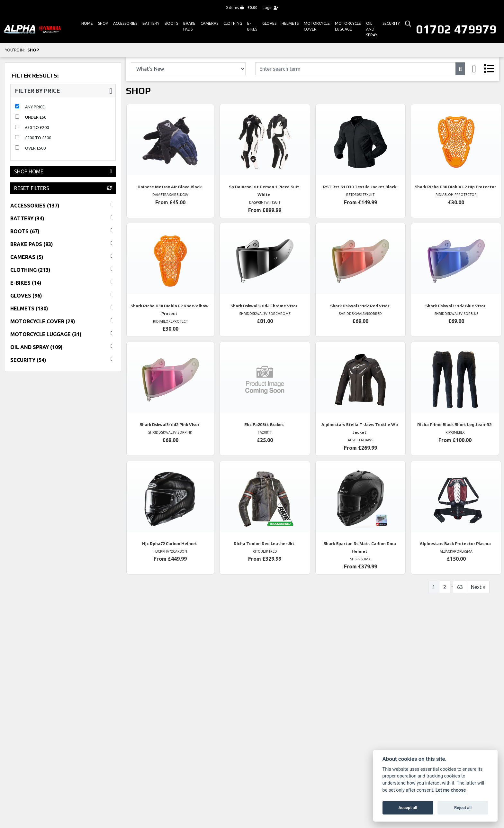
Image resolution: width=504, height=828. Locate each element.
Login (270, 8)
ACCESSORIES (125, 23)
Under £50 (36, 117)
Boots (171, 23)
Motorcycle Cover (317, 26)
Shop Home (63, 171)
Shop (103, 23)
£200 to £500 (38, 138)
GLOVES (269, 23)
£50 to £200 (37, 127)
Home (87, 23)
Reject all (463, 808)
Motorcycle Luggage (348, 26)
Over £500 (35, 148)
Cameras (209, 23)
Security (391, 23)
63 (460, 587)
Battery (151, 23)
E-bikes (252, 26)
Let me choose (451, 790)
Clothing (233, 23)
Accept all (408, 808)
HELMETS (290, 23)
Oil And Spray (372, 29)
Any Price (35, 107)
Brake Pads (189, 26)
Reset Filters (63, 188)
